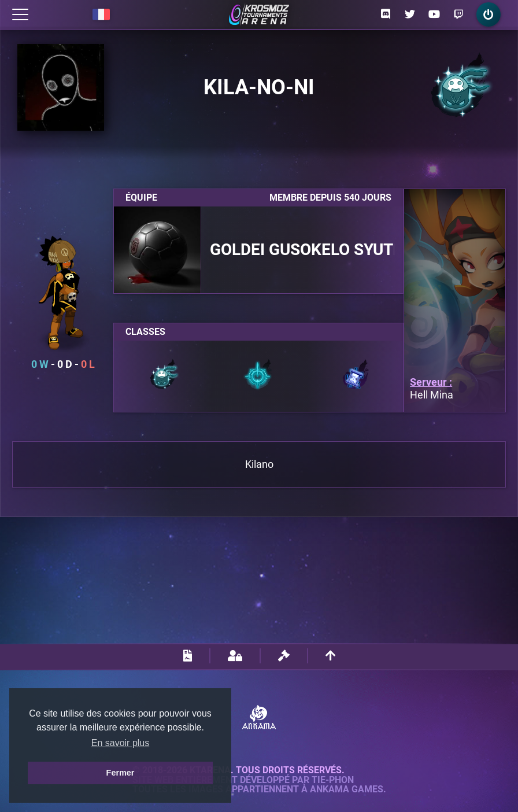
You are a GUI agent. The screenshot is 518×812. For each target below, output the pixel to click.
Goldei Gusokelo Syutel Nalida (302, 250)
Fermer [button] (121, 773)
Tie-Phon (333, 780)
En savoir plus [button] (121, 743)
